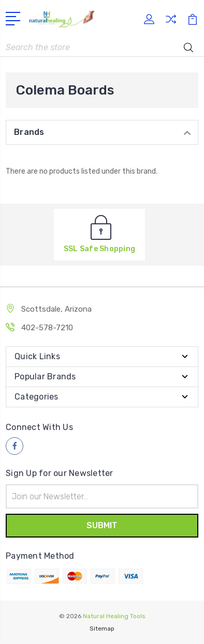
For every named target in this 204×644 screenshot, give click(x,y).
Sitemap (102, 628)
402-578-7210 (47, 328)
